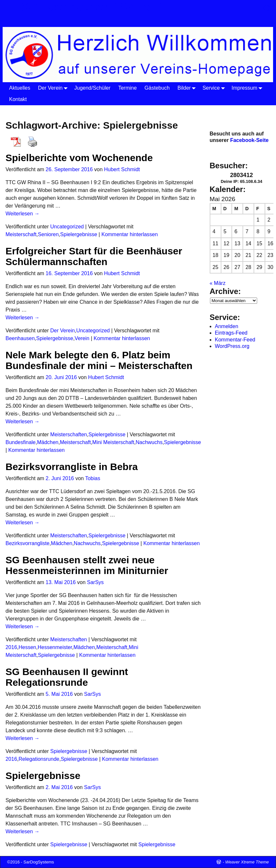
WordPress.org (232, 346)
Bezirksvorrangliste (27, 543)
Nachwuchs (149, 442)
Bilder (188, 88)
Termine (128, 88)
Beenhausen (20, 338)
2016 (11, 647)
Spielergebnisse (79, 234)
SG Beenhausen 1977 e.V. (92, 7)
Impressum (248, 88)
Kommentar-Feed (235, 340)
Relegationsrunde (39, 759)
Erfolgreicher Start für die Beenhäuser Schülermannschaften (94, 256)
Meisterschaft (21, 234)
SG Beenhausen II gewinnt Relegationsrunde (67, 677)
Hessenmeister (55, 647)
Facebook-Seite (249, 140)
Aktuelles (20, 88)
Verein (82, 338)
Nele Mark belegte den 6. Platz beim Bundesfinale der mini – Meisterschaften (99, 360)
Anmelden (227, 326)
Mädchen (48, 442)
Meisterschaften (69, 434)
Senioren (48, 234)
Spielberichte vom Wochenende (79, 158)
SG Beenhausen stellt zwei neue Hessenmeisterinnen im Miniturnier (87, 565)
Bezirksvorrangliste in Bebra (72, 467)
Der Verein (54, 88)
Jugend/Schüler (92, 88)
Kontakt (18, 99)
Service (215, 88)
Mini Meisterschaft (113, 442)
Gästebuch (157, 88)
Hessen (27, 647)
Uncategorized (67, 227)
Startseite (18, 111)
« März (218, 283)
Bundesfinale (21, 442)
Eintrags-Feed (231, 333)
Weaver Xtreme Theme (247, 862)
